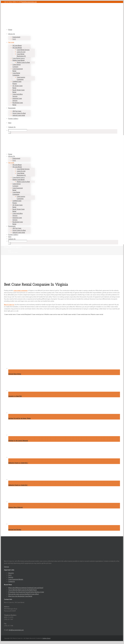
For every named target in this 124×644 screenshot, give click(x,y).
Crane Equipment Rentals (16, 579)
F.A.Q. (14, 39)
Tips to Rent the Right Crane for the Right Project (23, 590)
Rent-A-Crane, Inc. (9, 305)
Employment (16, 37)
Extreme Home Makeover (15, 507)
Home (10, 30)
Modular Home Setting (15, 374)
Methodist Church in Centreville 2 (18, 463)
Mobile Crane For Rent (23, 62)
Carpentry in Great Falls (15, 396)
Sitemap (6, 567)
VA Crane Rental (17, 48)
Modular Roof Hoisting (15, 530)
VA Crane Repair (17, 45)
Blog (10, 123)
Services (11, 42)
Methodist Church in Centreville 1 (18, 485)
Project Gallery (13, 119)
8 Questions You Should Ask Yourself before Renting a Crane (26, 592)
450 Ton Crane (17, 111)
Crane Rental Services (23, 50)
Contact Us (12, 127)
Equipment (12, 108)
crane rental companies (20, 290)
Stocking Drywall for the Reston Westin (20, 418)
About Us (12, 34)
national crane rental (19, 115)
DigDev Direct (46, 638)
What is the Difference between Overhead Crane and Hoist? (26, 588)
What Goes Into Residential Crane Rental (20, 596)
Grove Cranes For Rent (19, 113)
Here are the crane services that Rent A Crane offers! (24, 594)
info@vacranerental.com (29, 2)
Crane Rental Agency (19, 58)
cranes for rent (21, 52)
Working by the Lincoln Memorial (18, 441)
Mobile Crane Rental (19, 60)
